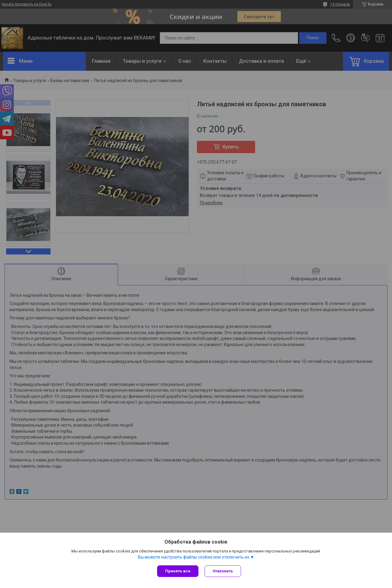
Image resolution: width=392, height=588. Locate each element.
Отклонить (223, 571)
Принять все (178, 571)
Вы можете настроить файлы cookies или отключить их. (194, 557)
